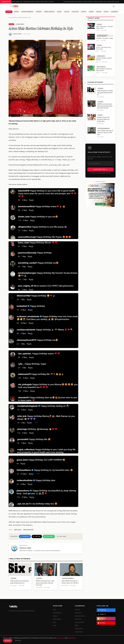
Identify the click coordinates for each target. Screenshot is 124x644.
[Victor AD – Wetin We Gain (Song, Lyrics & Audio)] (91, 47)
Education (101, 67)
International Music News (102, 36)
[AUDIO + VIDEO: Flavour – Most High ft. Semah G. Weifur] (91, 26)
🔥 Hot (9, 12)
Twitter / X (102, 614)
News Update (49, 12)
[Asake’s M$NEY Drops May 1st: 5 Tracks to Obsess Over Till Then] (92, 130)
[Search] (114, 6)
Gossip (39, 12)
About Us (78, 610)
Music (99, 12)
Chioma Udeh (17, 34)
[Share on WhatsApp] (49, 537)
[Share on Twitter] (37, 537)
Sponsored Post (79, 622)
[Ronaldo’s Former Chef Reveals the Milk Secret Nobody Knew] (92, 117)
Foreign (114, 12)
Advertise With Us (80, 616)
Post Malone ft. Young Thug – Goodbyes (105, 38)
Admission (101, 56)
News (16, 12)
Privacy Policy (79, 629)
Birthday (18, 530)
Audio (67, 12)
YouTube (101, 623)
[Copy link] (61, 537)
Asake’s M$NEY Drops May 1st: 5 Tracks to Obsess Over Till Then (70, 582)
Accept (8, 641)
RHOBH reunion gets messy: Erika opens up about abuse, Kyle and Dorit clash (92, 2)
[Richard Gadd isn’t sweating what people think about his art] (92, 90)
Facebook (102, 610)
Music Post (78, 619)
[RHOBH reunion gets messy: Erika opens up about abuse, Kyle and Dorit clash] (92, 104)
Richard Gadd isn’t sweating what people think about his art (32, 2)
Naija (106, 12)
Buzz (59, 12)
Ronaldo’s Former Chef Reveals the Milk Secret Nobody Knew (103, 119)
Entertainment (27, 12)
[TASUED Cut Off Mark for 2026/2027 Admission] (91, 58)
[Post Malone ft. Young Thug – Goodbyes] (91, 37)
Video (91, 12)
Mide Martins (28, 530)
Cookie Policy (79, 632)
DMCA (77, 625)
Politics (75, 12)
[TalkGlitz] (14, 6)
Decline (18, 641)
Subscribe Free (100, 170)
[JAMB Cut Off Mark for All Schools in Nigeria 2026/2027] (91, 68)
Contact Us (78, 613)
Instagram (102, 619)
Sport (84, 12)
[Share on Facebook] (25, 537)
